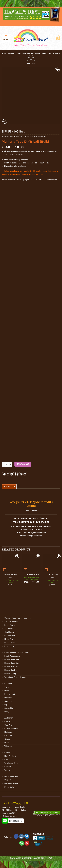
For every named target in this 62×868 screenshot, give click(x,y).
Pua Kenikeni (10, 694)
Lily (6, 705)
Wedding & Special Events (15, 677)
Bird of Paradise (11, 729)
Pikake (7, 722)
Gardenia (8, 701)
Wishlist (8, 770)
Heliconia (8, 732)
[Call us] (22, 843)
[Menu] (6, 38)
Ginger (7, 739)
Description (9, 487)
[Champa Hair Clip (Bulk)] (52, 563)
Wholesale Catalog (25, 53)
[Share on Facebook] (8, 474)
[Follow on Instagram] (22, 837)
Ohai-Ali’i (8, 725)
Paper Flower (10, 643)
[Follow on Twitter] (27, 837)
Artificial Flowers (11, 622)
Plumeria (8, 683)
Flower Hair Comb (12, 660)
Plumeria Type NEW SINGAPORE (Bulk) (31, 579)
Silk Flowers (9, 629)
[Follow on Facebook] (16, 837)
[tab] (9, 487)
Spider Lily (9, 708)
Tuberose (8, 746)
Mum (7, 743)
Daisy (7, 712)
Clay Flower (9, 632)
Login (27, 510)
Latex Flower (10, 636)
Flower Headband (12, 667)
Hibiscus (8, 698)
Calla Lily (8, 736)
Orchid (7, 691)
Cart (6, 760)
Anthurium (9, 718)
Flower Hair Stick (11, 663)
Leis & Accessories (12, 656)
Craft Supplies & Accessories (17, 653)
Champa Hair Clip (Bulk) (52, 581)
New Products (10, 756)
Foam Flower (10, 625)
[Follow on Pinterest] (27, 843)
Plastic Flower (10, 646)
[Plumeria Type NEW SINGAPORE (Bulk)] (31, 563)
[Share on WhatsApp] (4, 474)
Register (34, 510)
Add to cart (23, 464)
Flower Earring (10, 674)
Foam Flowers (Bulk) (43, 53)
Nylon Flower (10, 639)
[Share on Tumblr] (25, 474)
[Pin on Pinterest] (21, 474)
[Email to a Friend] (17, 474)
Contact (8, 780)
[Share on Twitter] (12, 474)
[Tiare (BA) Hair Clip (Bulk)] (11, 563)
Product (12, 53)
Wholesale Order (11, 763)
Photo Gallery (10, 787)
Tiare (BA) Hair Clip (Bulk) (11, 581)
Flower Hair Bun (11, 670)
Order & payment (11, 776)
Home (4, 53)
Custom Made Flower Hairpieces (18, 618)
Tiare (7, 687)
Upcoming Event (11, 783)
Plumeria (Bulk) (29, 136)
